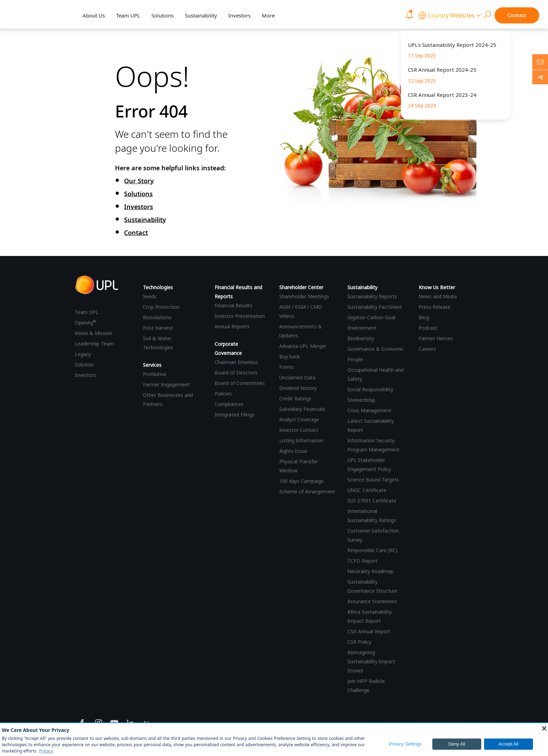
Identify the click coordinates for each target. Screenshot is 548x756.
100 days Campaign (301, 481)
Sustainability (201, 15)
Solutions (163, 15)
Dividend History (298, 388)
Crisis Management (369, 410)
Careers (427, 349)
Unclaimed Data (297, 377)
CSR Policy (359, 642)
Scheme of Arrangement (307, 491)
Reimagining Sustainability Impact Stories (371, 661)
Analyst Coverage (299, 419)
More (268, 15)
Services (152, 365)
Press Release (435, 307)
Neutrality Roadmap (370, 571)
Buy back (290, 356)
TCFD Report (362, 561)
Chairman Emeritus (236, 362)
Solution (84, 365)
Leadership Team (94, 344)
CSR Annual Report (369, 631)
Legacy (83, 354)
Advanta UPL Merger (303, 346)
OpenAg (85, 323)
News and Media (438, 296)
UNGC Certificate (367, 490)
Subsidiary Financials (302, 409)
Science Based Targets (373, 480)
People (355, 359)
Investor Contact (299, 430)
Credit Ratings (295, 398)
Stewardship (361, 400)
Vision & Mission (93, 333)
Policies (223, 394)
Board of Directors (236, 373)
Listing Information (301, 440)
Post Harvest (158, 328)
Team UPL (128, 15)
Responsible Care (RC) (372, 550)
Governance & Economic (376, 349)
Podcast (428, 328)
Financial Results (233, 305)
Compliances (229, 404)
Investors (239, 15)
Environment (362, 328)
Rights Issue (293, 451)
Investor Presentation (240, 316)
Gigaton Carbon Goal (371, 317)
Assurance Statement (372, 601)
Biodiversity (361, 338)
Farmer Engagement (166, 384)
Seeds (150, 296)
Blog (424, 317)
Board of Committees (240, 383)
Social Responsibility (370, 389)
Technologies (158, 287)
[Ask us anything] (540, 62)
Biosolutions (157, 317)
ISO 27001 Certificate (372, 501)
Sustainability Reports (372, 296)
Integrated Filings (235, 415)
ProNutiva (154, 374)
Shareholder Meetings (304, 296)
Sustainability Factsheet (375, 307)
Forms (287, 367)
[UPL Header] (34, 15)
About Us (94, 15)
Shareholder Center (301, 287)
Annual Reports (232, 326)
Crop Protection (161, 307)
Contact (517, 15)
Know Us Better (437, 287)
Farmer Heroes (436, 338)
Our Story (139, 181)
